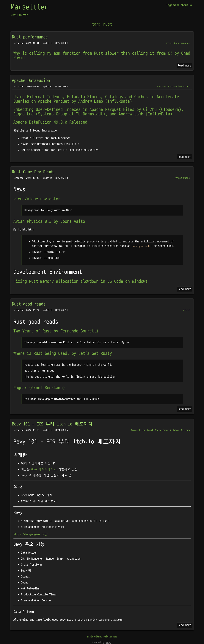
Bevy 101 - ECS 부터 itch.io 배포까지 (52, 424)
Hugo (109, 643)
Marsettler (29, 7)
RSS (115, 637)
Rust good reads (29, 304)
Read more (184, 66)
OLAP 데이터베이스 (44, 469)
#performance (182, 43)
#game (187, 178)
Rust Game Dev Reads (33, 172)
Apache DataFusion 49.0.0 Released (50, 122)
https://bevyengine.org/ (31, 534)
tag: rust (102, 24)
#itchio (175, 430)
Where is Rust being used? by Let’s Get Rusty (63, 354)
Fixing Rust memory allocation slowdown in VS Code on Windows (81, 281)
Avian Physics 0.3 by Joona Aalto (49, 222)
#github (185, 430)
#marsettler (138, 430)
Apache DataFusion (31, 81)
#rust (170, 43)
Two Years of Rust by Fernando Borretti (56, 331)
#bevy (158, 430)
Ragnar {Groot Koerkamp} (39, 388)
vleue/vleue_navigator (37, 199)
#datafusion (175, 87)
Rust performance (30, 37)
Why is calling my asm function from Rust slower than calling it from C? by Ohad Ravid (102, 56)
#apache (162, 87)
